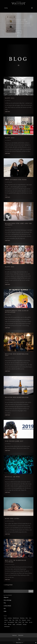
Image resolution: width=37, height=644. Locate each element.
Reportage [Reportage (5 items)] (10, 624)
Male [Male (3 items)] (23, 622)
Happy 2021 (10, 267)
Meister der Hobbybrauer (17, 397)
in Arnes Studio (11, 521)
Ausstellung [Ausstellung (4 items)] (10, 618)
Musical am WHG (13, 477)
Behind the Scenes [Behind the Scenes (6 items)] (16, 618)
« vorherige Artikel (8, 585)
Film (10, 228)
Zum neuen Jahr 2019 (14, 441)
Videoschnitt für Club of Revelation (17, 311)
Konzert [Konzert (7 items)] (20, 622)
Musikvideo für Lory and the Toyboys (18, 224)
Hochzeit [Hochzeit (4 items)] (29, 620)
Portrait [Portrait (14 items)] (5, 624)
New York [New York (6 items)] (31, 622)
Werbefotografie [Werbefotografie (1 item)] (7, 626)
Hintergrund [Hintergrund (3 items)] (24, 620)
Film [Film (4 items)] (20, 620)
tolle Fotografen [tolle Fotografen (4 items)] (19, 624)
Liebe (5, 611)
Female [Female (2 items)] (17, 620)
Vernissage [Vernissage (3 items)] (25, 624)
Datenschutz (21, 635)
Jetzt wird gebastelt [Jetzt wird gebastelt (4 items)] (11, 622)
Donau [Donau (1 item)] (30, 618)
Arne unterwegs (12, 358)
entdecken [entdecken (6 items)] (6, 620)
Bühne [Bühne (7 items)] (27, 618)
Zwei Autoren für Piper (16, 180)
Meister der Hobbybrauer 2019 (17, 355)
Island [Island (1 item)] (5, 622)
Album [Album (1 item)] (5, 618)
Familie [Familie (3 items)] (10, 620)
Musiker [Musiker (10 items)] (27, 622)
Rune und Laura (12, 519)
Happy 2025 (10, 98)
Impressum (14, 635)
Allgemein (10, 182)
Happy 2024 (10, 138)
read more (7, 111)
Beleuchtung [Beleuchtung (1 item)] (22, 618)
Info (10, 101)
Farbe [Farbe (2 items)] (13, 620)
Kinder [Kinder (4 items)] (16, 622)
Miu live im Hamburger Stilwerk (16, 561)
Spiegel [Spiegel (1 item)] (14, 624)
